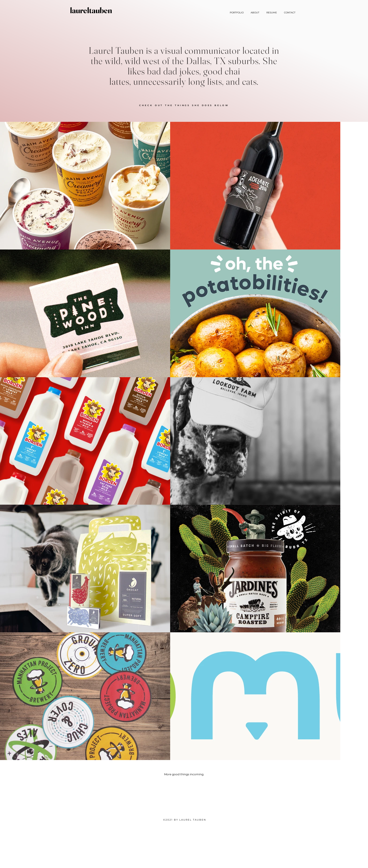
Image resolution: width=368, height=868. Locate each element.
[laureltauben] (91, 11)
